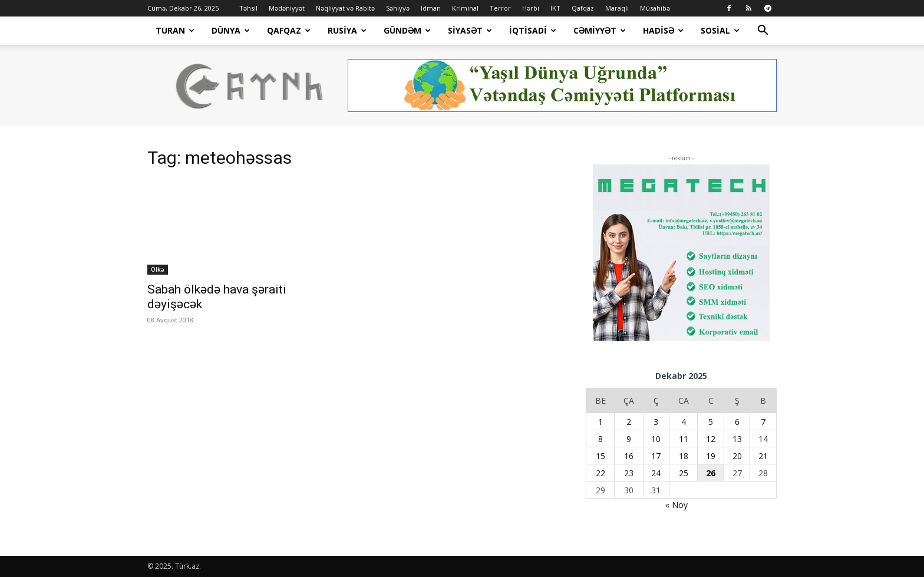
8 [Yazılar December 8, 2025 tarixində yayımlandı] (600, 439)
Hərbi (531, 8)
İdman (431, 8)
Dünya (231, 30)
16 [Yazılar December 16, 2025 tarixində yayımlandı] (629, 456)
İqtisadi (533, 30)
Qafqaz (583, 8)
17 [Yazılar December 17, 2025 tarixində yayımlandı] (656, 456)
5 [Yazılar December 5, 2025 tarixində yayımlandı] (711, 422)
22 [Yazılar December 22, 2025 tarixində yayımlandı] (600, 473)
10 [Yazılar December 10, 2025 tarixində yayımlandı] (656, 439)
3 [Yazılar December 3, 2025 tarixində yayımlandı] (656, 422)
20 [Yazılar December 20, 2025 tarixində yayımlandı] (737, 456)
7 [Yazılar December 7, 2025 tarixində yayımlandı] (763, 422)
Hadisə (663, 30)
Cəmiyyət (600, 30)
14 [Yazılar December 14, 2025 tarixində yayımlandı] (763, 439)
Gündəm (407, 30)
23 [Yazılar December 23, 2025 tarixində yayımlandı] (629, 473)
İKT (555, 8)
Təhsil (248, 8)
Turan (175, 30)
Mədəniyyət (287, 8)
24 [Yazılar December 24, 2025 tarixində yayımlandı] (656, 473)
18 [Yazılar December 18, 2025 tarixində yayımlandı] (684, 456)
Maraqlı (617, 8)
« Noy (676, 505)
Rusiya (347, 30)
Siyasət (470, 30)
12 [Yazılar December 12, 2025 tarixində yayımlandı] (711, 439)
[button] (763, 32)
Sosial (720, 30)
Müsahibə (655, 8)
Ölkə (158, 269)
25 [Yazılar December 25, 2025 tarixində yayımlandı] (684, 473)
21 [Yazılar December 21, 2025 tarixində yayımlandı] (763, 456)
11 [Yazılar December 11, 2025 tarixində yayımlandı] (684, 439)
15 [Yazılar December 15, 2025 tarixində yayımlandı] (600, 456)
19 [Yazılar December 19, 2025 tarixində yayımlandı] (711, 456)
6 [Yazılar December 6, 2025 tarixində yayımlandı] (737, 422)
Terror (500, 8)
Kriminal (465, 8)
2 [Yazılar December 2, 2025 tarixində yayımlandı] (629, 422)
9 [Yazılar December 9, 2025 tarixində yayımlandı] (629, 439)
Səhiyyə (398, 8)
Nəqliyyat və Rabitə (345, 8)
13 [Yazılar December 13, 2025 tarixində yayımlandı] (737, 439)
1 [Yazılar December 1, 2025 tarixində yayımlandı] (600, 422)
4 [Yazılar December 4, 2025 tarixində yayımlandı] (684, 422)
